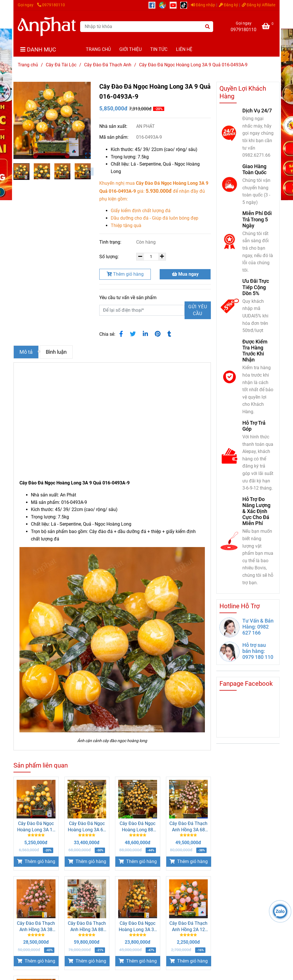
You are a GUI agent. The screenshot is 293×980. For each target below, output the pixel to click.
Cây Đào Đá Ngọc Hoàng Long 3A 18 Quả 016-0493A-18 (36, 827)
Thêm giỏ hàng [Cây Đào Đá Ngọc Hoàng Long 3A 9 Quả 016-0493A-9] (125, 274)
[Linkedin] (145, 334)
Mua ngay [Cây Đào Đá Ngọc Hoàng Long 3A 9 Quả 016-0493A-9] (185, 274)
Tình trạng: (111, 242)
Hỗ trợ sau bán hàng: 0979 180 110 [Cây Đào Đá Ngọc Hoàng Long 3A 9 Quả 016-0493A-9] (258, 651)
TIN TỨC (159, 49)
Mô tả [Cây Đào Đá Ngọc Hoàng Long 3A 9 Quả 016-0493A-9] (26, 352)
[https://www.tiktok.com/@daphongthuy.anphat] (185, 5)
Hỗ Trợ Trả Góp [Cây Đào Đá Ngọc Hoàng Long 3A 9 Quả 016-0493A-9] (254, 426)
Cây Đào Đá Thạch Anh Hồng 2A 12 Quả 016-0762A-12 (188, 927)
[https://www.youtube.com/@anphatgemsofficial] (175, 5)
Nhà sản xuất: (114, 126)
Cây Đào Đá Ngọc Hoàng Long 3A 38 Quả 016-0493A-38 (138, 927)
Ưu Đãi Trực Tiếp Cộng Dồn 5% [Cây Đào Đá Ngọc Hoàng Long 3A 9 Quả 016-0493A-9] (256, 287)
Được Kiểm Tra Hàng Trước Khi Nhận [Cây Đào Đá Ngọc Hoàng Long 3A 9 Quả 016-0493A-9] (255, 351)
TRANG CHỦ (98, 49)
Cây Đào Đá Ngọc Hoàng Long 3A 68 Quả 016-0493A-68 (87, 827)
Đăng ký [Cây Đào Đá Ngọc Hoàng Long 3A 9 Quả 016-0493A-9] (228, 5)
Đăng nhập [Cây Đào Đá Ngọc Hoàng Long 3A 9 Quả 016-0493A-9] (203, 5)
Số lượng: (110, 257)
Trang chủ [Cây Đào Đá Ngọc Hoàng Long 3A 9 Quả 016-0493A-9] (28, 65)
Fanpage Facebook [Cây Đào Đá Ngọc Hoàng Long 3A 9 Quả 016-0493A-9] (246, 684)
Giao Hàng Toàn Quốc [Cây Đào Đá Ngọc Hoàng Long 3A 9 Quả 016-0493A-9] (254, 169)
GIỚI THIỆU (130, 49)
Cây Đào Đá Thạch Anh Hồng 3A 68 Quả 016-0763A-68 (188, 827)
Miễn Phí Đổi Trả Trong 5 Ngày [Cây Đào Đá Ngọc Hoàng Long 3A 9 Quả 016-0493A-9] (257, 219)
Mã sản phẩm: (114, 137)
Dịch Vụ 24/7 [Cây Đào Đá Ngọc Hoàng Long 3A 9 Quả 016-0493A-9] (257, 111)
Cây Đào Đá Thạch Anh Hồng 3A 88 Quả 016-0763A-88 (87, 927)
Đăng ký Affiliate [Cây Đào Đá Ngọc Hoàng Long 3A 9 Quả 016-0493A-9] (259, 5)
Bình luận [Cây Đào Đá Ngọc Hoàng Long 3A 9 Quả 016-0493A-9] (56, 352)
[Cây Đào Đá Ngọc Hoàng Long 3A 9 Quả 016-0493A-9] (47, 26)
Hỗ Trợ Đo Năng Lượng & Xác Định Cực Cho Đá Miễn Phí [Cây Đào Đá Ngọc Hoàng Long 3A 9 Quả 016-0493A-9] (256, 511)
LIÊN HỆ (184, 49)
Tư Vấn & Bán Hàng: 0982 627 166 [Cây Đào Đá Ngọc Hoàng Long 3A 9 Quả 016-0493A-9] (258, 627)
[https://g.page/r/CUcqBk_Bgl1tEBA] (164, 5)
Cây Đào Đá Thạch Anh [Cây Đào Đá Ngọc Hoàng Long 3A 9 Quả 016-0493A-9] (108, 65)
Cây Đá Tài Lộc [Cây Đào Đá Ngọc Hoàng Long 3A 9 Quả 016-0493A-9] (61, 65)
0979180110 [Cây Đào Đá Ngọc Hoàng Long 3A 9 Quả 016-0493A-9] (51, 5)
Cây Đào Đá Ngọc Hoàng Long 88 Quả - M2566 (137, 827)
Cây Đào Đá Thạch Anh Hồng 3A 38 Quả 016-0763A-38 (36, 927)
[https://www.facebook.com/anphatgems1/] (154, 5)
